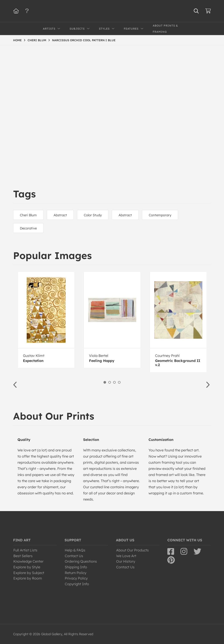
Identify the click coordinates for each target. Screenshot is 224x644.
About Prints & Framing (165, 29)
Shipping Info (76, 567)
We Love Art (126, 556)
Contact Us (74, 556)
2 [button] (110, 382)
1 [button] (105, 382)
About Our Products (132, 550)
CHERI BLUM (37, 40)
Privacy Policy (76, 578)
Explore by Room (28, 578)
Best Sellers (23, 556)
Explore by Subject (29, 573)
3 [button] (114, 382)
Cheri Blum (28, 215)
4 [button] (119, 382)
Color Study (93, 215)
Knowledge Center (28, 561)
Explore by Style (27, 567)
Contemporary (160, 215)
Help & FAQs (75, 550)
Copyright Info (77, 584)
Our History (126, 561)
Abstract (60, 215)
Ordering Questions (81, 561)
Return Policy (76, 573)
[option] (46, 320)
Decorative (28, 228)
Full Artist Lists (25, 550)
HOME (17, 40)
